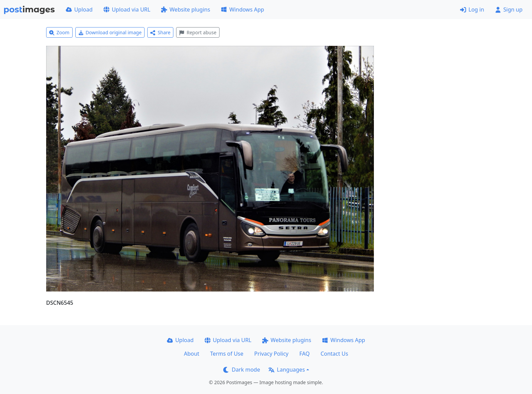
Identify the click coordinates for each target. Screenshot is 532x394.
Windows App (242, 10)
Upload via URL (127, 10)
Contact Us (334, 354)
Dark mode (242, 370)
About (192, 354)
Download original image (110, 32)
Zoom (59, 32)
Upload (79, 10)
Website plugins (186, 10)
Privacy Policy (271, 354)
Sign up (509, 10)
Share (160, 32)
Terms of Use (227, 354)
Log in (472, 10)
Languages (287, 370)
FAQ (304, 354)
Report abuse (198, 32)
